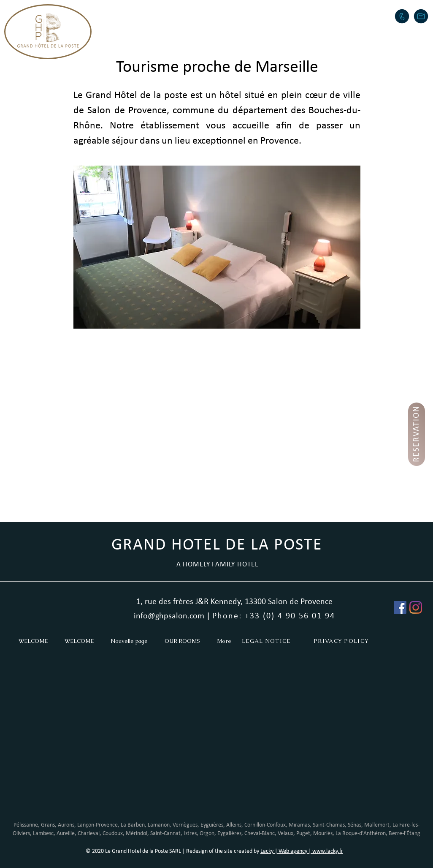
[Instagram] (416, 607)
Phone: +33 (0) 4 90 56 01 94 (274, 616)
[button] (206, 15)
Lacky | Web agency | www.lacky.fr (302, 851)
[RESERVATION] (417, 434)
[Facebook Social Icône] (400, 607)
